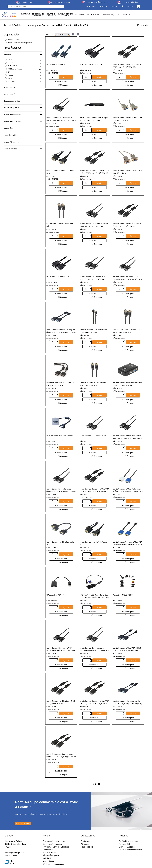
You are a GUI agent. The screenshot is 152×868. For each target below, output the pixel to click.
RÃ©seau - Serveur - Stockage (56, 847)
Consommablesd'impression (38, 15)
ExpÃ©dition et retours (128, 841)
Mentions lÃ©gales (127, 847)
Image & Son (48, 861)
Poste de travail (94, 15)
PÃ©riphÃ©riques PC (111, 15)
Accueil (8, 25)
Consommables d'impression (55, 841)
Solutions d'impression (52, 844)
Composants (80, 15)
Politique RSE (125, 844)
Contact (114, 6)
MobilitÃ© (126, 15)
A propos (103, 6)
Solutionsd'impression (51, 15)
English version (90, 6)
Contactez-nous (87, 841)
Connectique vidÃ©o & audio (57, 25)
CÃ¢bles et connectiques (27, 25)
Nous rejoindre (87, 847)
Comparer (63, 85)
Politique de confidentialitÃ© (131, 850)
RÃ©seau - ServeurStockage (65, 15)
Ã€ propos (85, 844)
